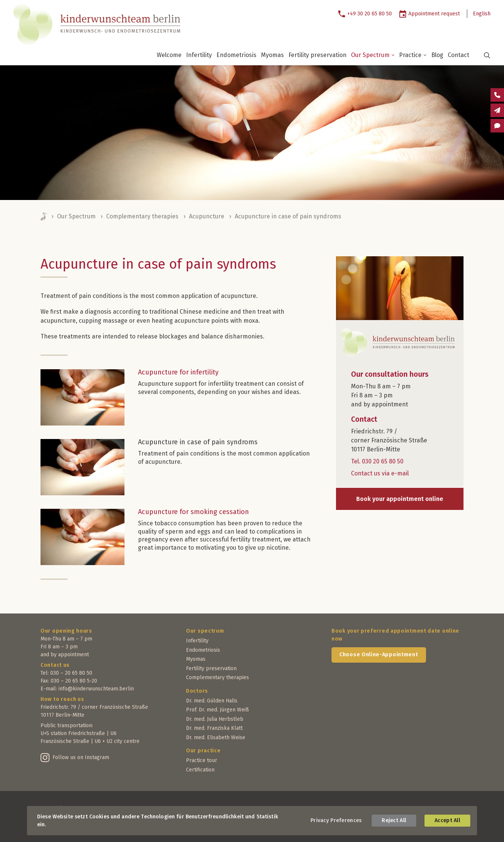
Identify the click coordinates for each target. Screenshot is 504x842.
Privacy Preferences (336, 820)
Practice (413, 55)
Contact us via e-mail (380, 473)
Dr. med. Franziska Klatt (214, 728)
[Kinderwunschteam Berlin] (93, 24)
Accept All (447, 820)
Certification (200, 770)
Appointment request (434, 14)
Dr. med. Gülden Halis (212, 701)
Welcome (169, 55)
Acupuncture (207, 216)
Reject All (394, 820)
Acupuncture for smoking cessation (193, 512)
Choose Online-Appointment (379, 655)
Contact (458, 55)
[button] (482, 55)
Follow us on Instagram (81, 757)
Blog (437, 55)
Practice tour (202, 760)
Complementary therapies (142, 216)
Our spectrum (205, 631)
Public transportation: (67, 725)
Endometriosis (236, 55)
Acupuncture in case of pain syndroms (198, 442)
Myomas (272, 55)
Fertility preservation (317, 55)
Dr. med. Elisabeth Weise (216, 738)
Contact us (55, 665)
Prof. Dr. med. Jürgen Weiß (217, 710)
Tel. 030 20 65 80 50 (377, 461)
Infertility (199, 55)
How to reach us (62, 699)
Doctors (197, 691)
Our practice (203, 751)
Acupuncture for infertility (178, 372)
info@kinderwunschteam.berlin (96, 689)
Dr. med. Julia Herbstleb (215, 719)
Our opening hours (66, 631)
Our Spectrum (373, 55)
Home (44, 217)
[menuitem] (367, 14)
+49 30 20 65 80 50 (370, 14)
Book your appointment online (400, 499)
